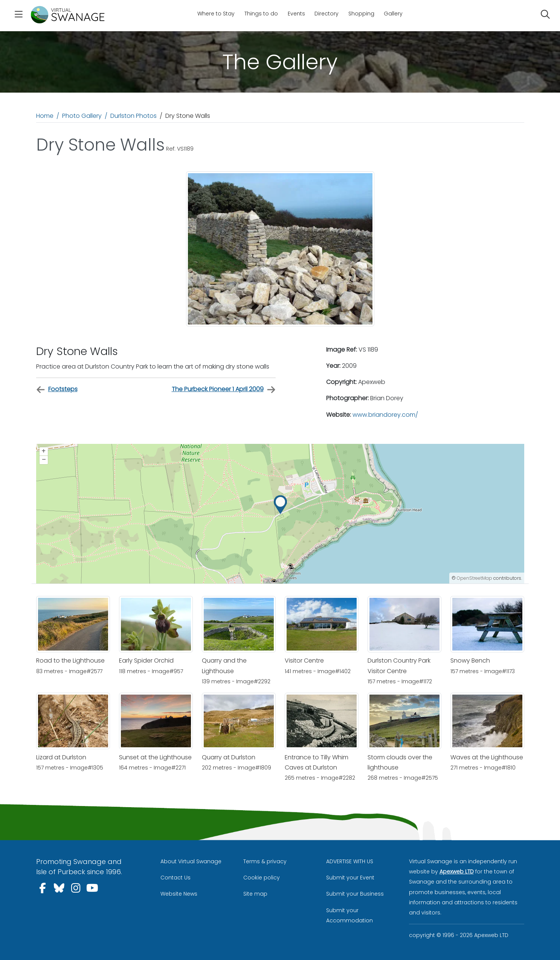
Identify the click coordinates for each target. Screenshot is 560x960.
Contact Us (175, 878)
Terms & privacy (265, 861)
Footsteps (57, 389)
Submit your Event (350, 878)
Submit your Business (355, 894)
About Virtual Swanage (191, 861)
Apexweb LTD (457, 872)
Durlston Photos (134, 116)
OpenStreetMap (475, 578)
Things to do (261, 14)
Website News (179, 894)
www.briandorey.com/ (385, 415)
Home (45, 116)
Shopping (361, 14)
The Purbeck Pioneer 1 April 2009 (224, 389)
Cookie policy (262, 878)
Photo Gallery (82, 116)
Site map (255, 894)
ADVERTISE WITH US (350, 861)
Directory (327, 14)
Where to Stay (216, 14)
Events (296, 14)
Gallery (393, 14)
